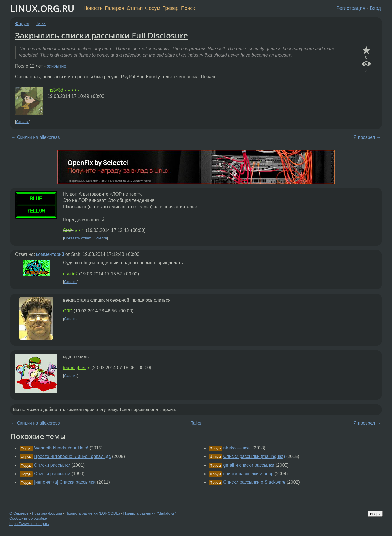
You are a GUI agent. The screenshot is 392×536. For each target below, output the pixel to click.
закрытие (57, 66)
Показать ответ (77, 238)
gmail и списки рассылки (249, 465)
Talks (41, 24)
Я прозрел (364, 137)
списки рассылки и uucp (248, 474)
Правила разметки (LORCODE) (93, 513)
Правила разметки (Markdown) (150, 513)
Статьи (134, 8)
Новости (93, 8)
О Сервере (19, 513)
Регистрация (351, 8)
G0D (68, 311)
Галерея (115, 8)
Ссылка (23, 122)
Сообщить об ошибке (28, 518)
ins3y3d (55, 90)
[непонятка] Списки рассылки (65, 482)
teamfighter (74, 368)
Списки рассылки (52, 465)
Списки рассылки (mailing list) (254, 456)
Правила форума (47, 513)
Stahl (68, 230)
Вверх (375, 514)
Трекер (171, 8)
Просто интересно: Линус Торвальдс (72, 456)
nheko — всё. (237, 448)
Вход (375, 8)
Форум (153, 8)
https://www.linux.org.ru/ (29, 524)
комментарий (50, 254)
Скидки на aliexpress (38, 137)
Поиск (188, 8)
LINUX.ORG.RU (42, 8)
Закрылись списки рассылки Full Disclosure (101, 35)
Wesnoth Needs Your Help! (61, 448)
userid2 (70, 274)
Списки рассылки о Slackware (254, 482)
